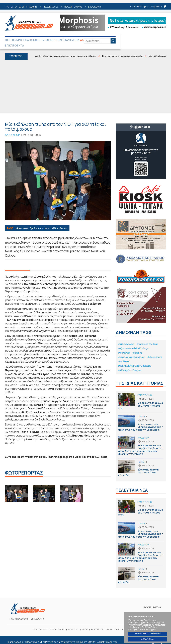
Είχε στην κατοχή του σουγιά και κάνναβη (128, 51)
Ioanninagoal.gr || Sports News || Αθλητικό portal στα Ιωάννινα (29, 23)
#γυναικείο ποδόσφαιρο (132, 353)
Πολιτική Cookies (73, 7)
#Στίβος (138, 348)
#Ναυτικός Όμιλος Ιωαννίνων (34, 223)
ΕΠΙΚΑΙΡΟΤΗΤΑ (113, 40)
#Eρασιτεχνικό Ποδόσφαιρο (134, 344)
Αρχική (33, 7)
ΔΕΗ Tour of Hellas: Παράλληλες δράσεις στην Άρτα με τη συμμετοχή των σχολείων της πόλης (141, 444)
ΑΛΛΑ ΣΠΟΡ (94, 40)
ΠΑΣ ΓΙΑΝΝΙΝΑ (14, 40)
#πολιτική (141, 357)
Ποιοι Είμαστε (50, 7)
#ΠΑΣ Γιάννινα (126, 339)
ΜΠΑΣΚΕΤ (53, 40)
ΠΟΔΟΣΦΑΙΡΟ (33, 40)
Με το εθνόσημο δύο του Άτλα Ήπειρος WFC (141, 400)
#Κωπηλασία (60, 223)
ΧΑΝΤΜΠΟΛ (77, 40)
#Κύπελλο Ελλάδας (148, 339)
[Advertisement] (85, 82)
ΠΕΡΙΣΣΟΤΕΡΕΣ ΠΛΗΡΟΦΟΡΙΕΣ (148, 634)
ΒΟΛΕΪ (64, 40)
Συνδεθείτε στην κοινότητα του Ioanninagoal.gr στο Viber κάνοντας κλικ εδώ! (57, 452)
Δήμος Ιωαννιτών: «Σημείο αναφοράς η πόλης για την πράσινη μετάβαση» (65, 51)
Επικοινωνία (95, 7)
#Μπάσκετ (124, 348)
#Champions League (130, 366)
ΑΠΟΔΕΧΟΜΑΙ (148, 639)
